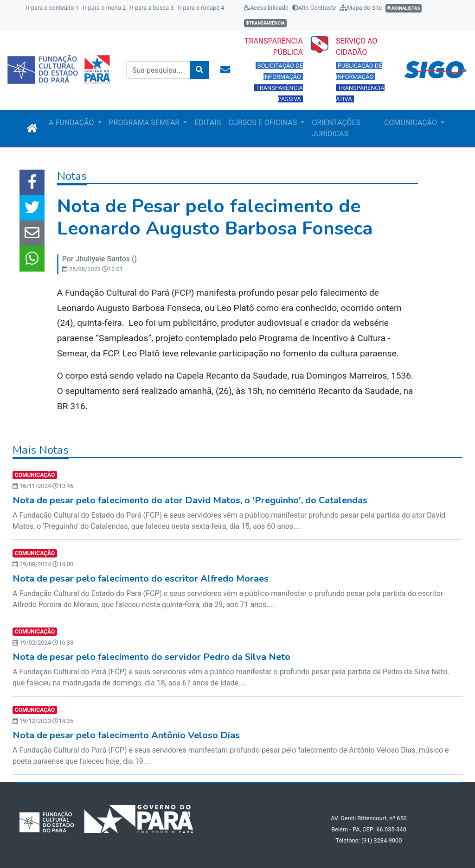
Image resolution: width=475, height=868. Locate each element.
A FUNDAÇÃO (72, 123)
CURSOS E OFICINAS (263, 123)
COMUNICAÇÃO (411, 123)
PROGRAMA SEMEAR (145, 123)
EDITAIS (208, 123)
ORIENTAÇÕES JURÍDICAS (336, 128)
